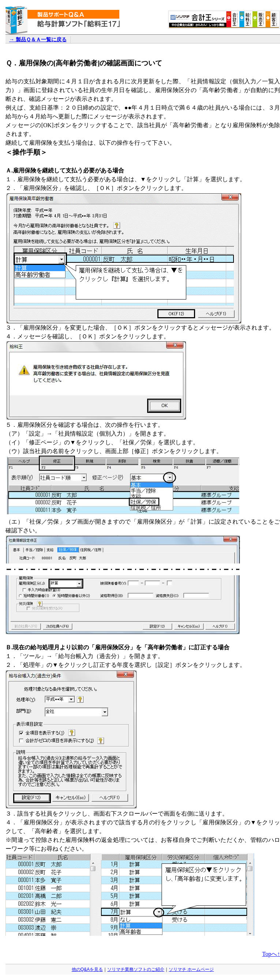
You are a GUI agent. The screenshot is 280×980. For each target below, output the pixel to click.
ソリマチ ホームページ (191, 969)
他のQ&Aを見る (87, 969)
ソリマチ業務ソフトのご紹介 (136, 969)
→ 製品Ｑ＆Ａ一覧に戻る (38, 39)
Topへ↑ (271, 954)
